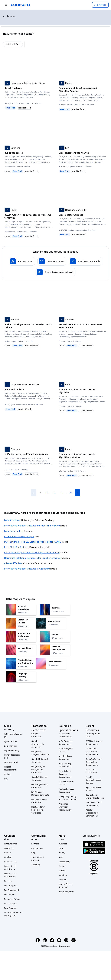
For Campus (9, 895)
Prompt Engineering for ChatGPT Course (68, 798)
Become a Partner (12, 899)
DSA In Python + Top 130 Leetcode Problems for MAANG (33, 542)
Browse (6, 16)
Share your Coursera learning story (13, 914)
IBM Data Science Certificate (39, 801)
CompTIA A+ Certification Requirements (92, 752)
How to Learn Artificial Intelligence (95, 796)
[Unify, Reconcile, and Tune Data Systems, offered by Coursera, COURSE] (28, 454)
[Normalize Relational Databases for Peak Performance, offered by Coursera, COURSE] (83, 326)
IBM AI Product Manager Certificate (40, 794)
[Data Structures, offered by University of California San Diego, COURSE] (28, 88)
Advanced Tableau (13, 563)
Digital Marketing (12, 750)
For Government (12, 890)
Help (61, 857)
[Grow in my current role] (85, 261)
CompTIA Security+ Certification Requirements (94, 762)
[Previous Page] (34, 493)
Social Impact (10, 904)
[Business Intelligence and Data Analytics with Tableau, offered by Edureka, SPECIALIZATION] (28, 326)
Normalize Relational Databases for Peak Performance (32, 558)
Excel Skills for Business (16, 547)
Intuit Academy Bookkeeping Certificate (38, 810)
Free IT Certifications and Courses (94, 780)
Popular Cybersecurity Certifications (92, 813)
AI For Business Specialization (65, 743)
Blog (33, 853)
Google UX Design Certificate (39, 779)
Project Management (10, 768)
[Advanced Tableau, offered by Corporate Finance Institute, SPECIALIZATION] (28, 389)
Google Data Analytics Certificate (40, 753)
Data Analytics (10, 746)
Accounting (9, 730)
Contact (62, 866)
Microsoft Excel (11, 762)
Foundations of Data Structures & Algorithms (27, 569)
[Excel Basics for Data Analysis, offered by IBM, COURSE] (83, 153)
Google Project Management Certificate (38, 770)
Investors (63, 844)
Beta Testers (37, 848)
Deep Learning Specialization (65, 765)
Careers (8, 853)
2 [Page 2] (47, 493)
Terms (61, 848)
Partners (35, 844)
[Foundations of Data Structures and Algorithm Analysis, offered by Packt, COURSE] (83, 90)
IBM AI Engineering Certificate (40, 786)
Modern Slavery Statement (66, 886)
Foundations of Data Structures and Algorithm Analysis (32, 526)
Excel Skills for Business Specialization (65, 774)
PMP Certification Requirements (93, 804)
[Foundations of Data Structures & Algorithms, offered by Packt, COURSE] (83, 391)
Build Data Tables (13, 531)
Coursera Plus (10, 862)
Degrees (8, 881)
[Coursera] (20, 5)
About (7, 839)
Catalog (8, 857)
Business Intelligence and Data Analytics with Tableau (32, 553)
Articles (62, 871)
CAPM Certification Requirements (94, 743)
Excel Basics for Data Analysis (19, 536)
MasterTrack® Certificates (10, 875)
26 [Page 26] (71, 493)
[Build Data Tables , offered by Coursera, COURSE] (28, 153)
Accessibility (64, 862)
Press (61, 839)
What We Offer (11, 844)
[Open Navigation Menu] (6, 5)
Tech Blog (36, 865)
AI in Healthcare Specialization (65, 758)
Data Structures (12, 520)
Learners (35, 839)
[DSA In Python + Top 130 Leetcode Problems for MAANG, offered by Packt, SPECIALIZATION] (28, 216)
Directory (63, 875)
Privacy (62, 853)
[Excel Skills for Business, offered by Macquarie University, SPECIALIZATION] (83, 215)
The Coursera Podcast (37, 859)
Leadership (9, 848)
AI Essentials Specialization (65, 735)
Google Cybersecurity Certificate (38, 744)
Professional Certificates (10, 868)
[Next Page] (77, 493)
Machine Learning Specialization (66, 791)
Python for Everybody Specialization (65, 807)
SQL (6, 779)
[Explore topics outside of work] (55, 272)
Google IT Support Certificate (40, 761)
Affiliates (62, 880)
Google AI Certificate (36, 735)
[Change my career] (52, 261)
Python (7, 774)
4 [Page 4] (62, 493)
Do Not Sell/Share (66, 892)
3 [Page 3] (55, 493)
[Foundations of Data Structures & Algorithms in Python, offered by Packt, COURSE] (83, 456)
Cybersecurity (11, 742)
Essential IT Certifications (92, 771)
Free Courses (10, 908)
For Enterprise (11, 886)
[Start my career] (22, 261)
